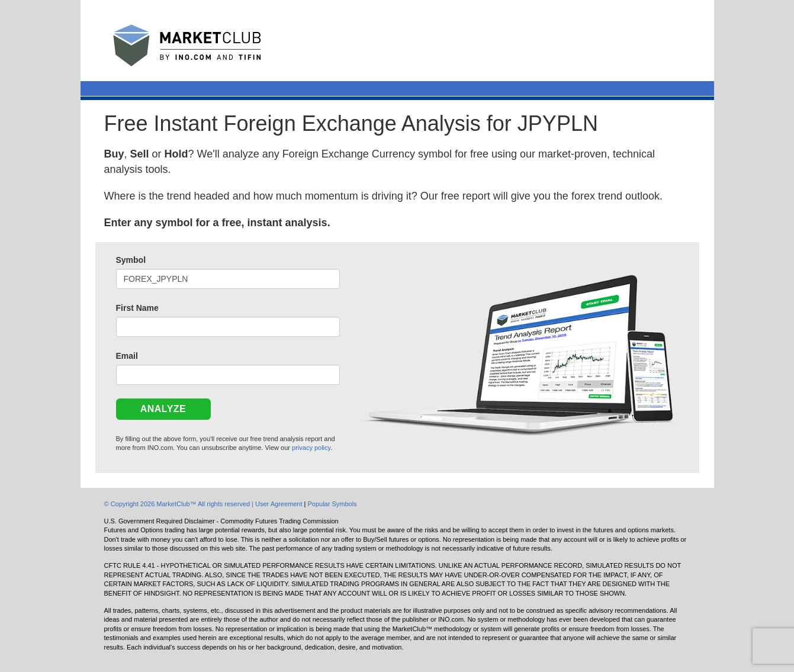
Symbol (131, 260)
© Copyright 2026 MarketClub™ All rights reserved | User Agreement (204, 504)
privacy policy (311, 448)
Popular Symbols (332, 504)
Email (127, 356)
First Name (137, 308)
